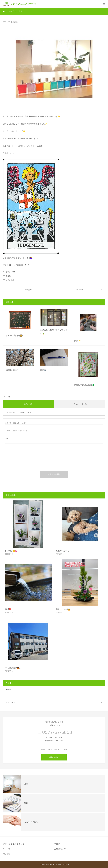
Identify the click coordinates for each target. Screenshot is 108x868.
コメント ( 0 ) (28, 404)
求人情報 (7, 854)
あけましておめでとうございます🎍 (54, 332)
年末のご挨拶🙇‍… (13, 668)
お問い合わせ (54, 757)
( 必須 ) (16, 423)
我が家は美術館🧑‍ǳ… (16, 336)
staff (13, 272)
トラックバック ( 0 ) (80, 404)
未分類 (15, 22)
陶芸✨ (77, 341)
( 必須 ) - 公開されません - (17, 431)
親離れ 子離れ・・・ (16, 370)
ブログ (57, 844)
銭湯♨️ (8, 609)
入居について (60, 849)
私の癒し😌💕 (11, 551)
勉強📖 (43, 370)
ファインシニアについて (14, 844)
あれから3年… (62, 551)
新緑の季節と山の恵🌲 (84, 385)
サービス (7, 849)
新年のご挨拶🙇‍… (64, 609)
